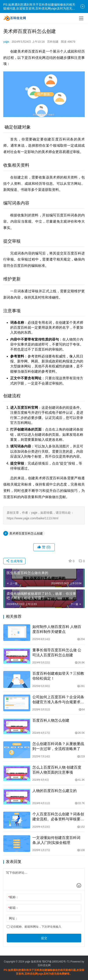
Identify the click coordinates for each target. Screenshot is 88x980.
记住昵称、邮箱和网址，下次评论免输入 (34, 927)
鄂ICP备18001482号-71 (56, 962)
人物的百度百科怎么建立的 (55, 791)
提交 (44, 938)
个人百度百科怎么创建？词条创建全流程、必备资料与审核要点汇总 (58, 817)
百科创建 (53, 42)
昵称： (13, 897)
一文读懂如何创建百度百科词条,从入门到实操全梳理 (56, 840)
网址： (13, 918)
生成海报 (14, 561)
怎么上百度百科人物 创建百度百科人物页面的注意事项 (57, 770)
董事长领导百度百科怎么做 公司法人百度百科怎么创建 (57, 653)
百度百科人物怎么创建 (51, 720)
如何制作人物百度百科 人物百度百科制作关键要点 (57, 629)
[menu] (81, 18)
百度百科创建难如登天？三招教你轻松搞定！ (58, 676)
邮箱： (13, 908)
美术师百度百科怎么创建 (26, 533)
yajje (6, 42)
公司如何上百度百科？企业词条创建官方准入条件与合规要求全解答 (58, 700)
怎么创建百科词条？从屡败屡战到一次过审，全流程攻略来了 (58, 746)
